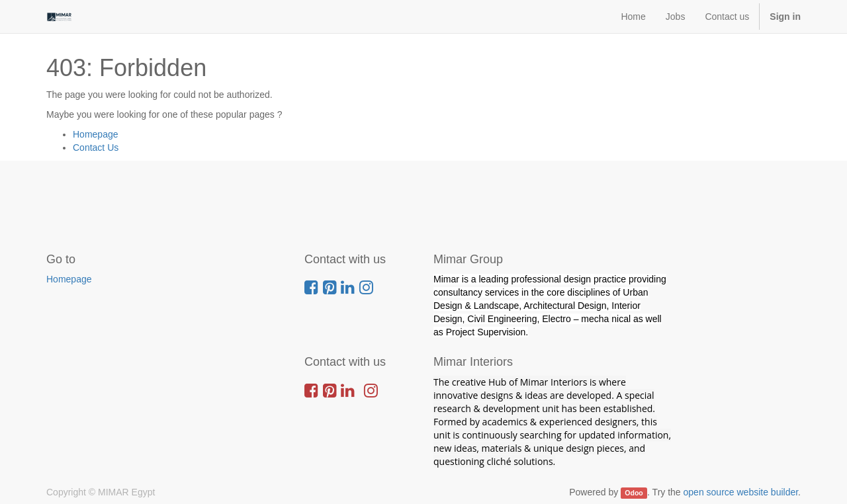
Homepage (96, 134)
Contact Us (96, 147)
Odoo (634, 493)
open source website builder (741, 492)
